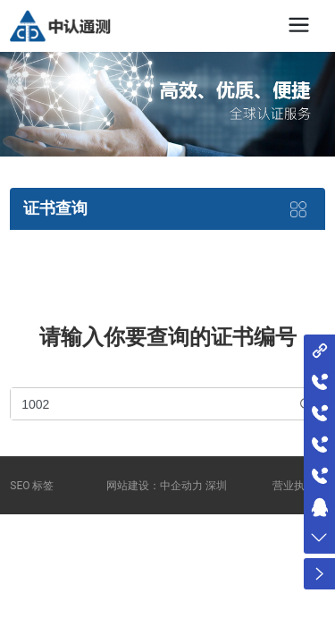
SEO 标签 (32, 486)
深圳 (216, 486)
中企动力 (181, 486)
